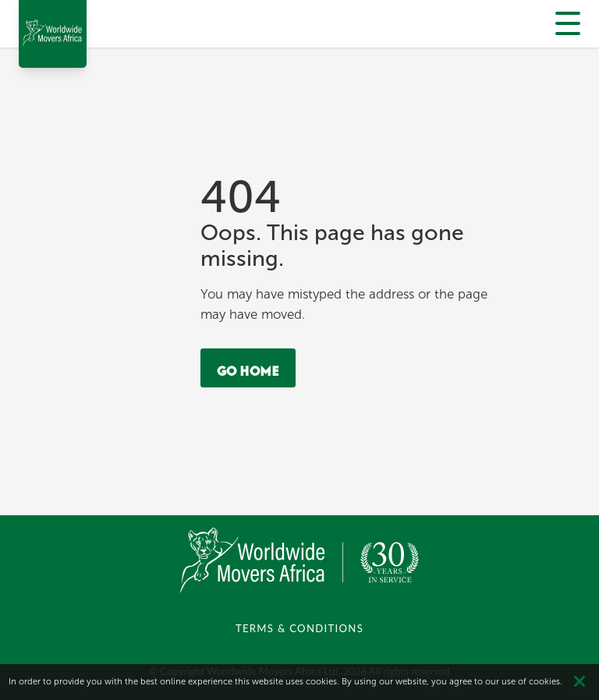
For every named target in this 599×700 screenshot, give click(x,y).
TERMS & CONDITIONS (299, 628)
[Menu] (568, 23)
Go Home (248, 368)
